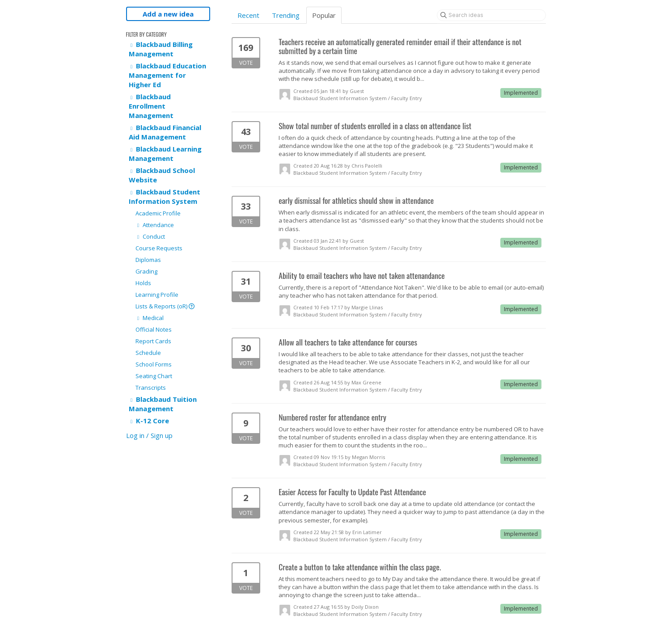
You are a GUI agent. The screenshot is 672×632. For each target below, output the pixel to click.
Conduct (150, 236)
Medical (150, 318)
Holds (143, 283)
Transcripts (151, 388)
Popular (324, 15)
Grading (146, 271)
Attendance (155, 225)
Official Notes (154, 329)
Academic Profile (158, 213)
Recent (248, 15)
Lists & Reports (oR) (165, 306)
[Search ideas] (491, 15)
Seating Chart (154, 376)
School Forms (154, 364)
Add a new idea (168, 14)
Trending (286, 15)
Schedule (148, 353)
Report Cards (153, 341)
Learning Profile (157, 295)
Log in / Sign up (149, 435)
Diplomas (148, 260)
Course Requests (159, 248)
